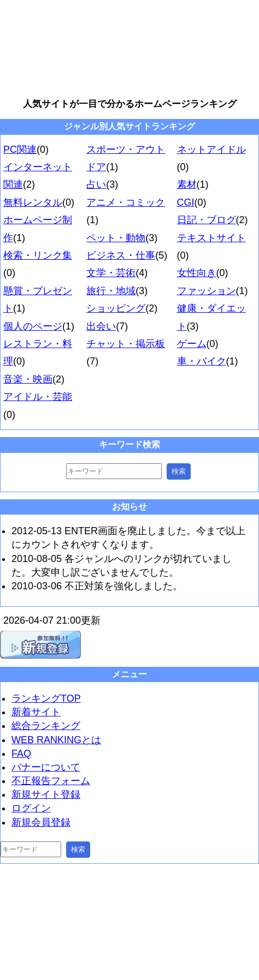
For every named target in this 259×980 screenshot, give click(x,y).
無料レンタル (33, 202)
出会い (101, 326)
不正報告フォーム (51, 781)
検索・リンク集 (38, 255)
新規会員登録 (41, 822)
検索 (179, 471)
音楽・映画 (28, 379)
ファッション (207, 291)
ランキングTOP (46, 698)
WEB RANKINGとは (56, 740)
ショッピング (116, 308)
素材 (187, 184)
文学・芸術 (111, 273)
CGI (186, 202)
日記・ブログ (207, 220)
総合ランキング (46, 726)
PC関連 (20, 150)
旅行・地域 (111, 291)
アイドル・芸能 (38, 397)
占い (96, 184)
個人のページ (33, 326)
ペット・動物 (116, 238)
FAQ (21, 754)
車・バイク (202, 361)
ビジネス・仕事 (121, 255)
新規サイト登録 (46, 794)
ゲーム (192, 344)
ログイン (31, 808)
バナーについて (46, 767)
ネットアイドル (211, 150)
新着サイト (36, 712)
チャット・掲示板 (126, 344)
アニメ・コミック (126, 202)
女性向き (197, 273)
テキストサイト (211, 238)
